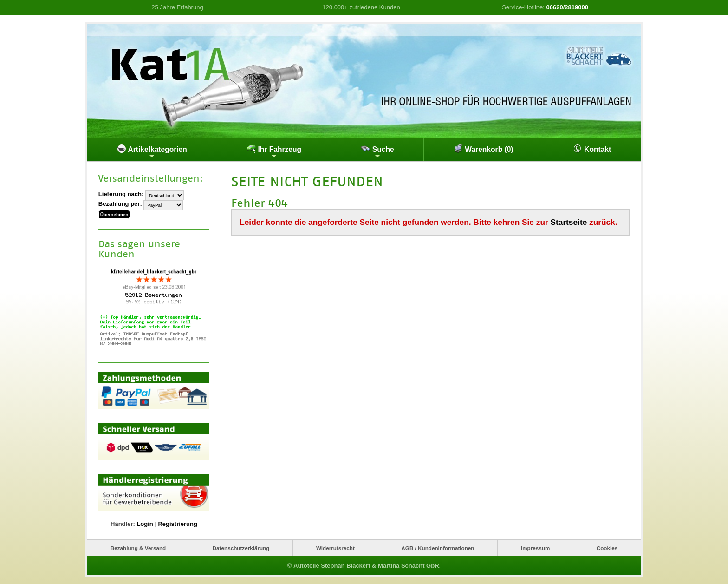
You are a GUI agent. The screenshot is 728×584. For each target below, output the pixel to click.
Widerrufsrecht (335, 548)
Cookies (607, 548)
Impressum (535, 548)
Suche (377, 152)
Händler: (123, 524)
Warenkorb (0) (484, 149)
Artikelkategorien (152, 152)
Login (145, 524)
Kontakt (592, 149)
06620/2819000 (567, 7)
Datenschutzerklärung (241, 548)
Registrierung (178, 524)
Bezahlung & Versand (138, 548)
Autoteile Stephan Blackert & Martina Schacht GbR (366, 566)
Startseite (569, 222)
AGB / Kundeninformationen (438, 548)
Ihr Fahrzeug (274, 152)
